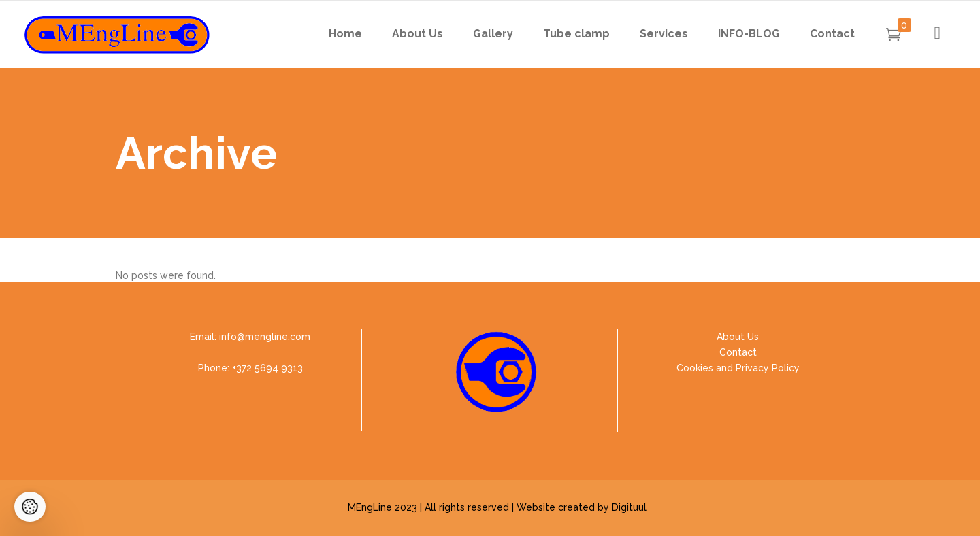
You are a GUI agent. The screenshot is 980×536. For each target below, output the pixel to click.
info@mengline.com (265, 337)
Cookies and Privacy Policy (738, 368)
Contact (738, 352)
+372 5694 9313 (267, 368)
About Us (738, 337)
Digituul (629, 507)
